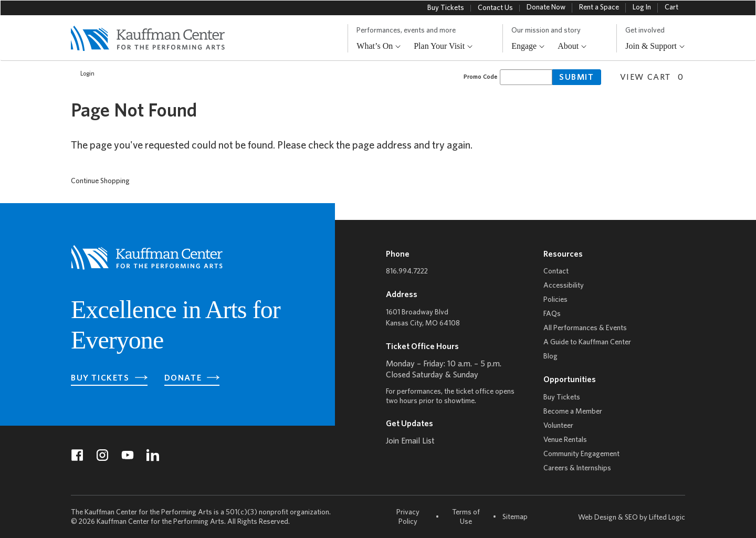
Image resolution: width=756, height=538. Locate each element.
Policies (555, 300)
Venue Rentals (565, 440)
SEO (631, 518)
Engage (528, 46)
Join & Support (655, 46)
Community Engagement (581, 454)
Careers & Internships (577, 468)
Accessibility (564, 286)
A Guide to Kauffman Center (587, 342)
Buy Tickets (446, 8)
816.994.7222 (407, 272)
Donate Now (546, 8)
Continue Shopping (100, 181)
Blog (550, 357)
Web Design (597, 518)
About (572, 46)
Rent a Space (599, 8)
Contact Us (495, 8)
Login (82, 74)
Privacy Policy (408, 517)
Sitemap (515, 517)
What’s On (379, 46)
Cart (671, 8)
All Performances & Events (585, 328)
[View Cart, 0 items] (648, 76)
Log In (642, 8)
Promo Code (480, 77)
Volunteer (558, 426)
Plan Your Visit (443, 46)
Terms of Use (466, 517)
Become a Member (573, 412)
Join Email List (410, 441)
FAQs (552, 314)
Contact (556, 272)
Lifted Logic (667, 518)
